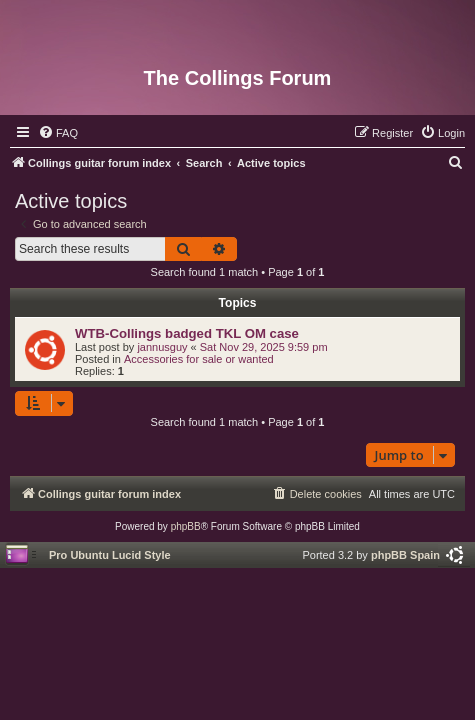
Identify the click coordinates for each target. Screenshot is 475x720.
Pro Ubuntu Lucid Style (110, 555)
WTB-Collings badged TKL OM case (187, 333)
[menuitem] (58, 133)
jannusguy (162, 347)
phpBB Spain (405, 555)
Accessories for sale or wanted (199, 359)
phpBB (186, 526)
